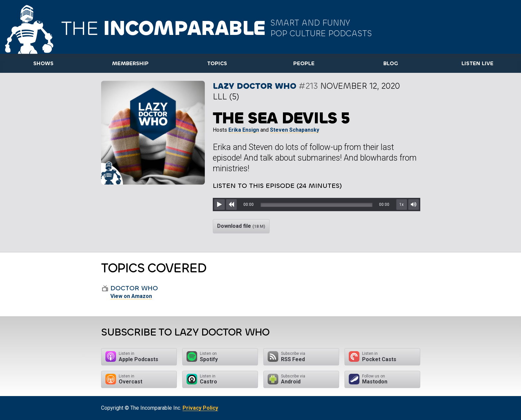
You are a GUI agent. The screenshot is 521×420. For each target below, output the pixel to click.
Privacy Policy (200, 408)
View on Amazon (131, 296)
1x (401, 205)
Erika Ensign (244, 130)
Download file (241, 226)
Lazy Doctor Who (255, 86)
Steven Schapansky (295, 130)
